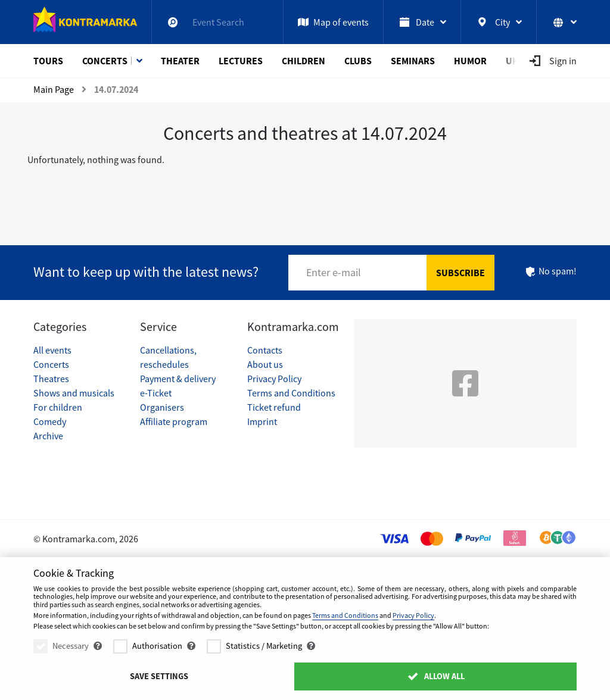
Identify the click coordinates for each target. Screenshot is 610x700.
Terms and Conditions (291, 393)
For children (58, 407)
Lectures (241, 61)
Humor (470, 61)
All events (52, 350)
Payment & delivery (178, 379)
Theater (180, 61)
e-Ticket (156, 393)
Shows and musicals (74, 393)
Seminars (413, 61)
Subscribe (460, 273)
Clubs (358, 61)
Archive (48, 436)
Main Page (54, 89)
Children (304, 61)
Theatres (51, 379)
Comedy (50, 421)
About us (265, 364)
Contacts (265, 350)
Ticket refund (274, 407)
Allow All (436, 676)
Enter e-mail (334, 272)
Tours (48, 61)
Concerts (105, 61)
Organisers (162, 407)
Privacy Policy (274, 379)
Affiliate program (174, 421)
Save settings (159, 676)
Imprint (262, 421)
